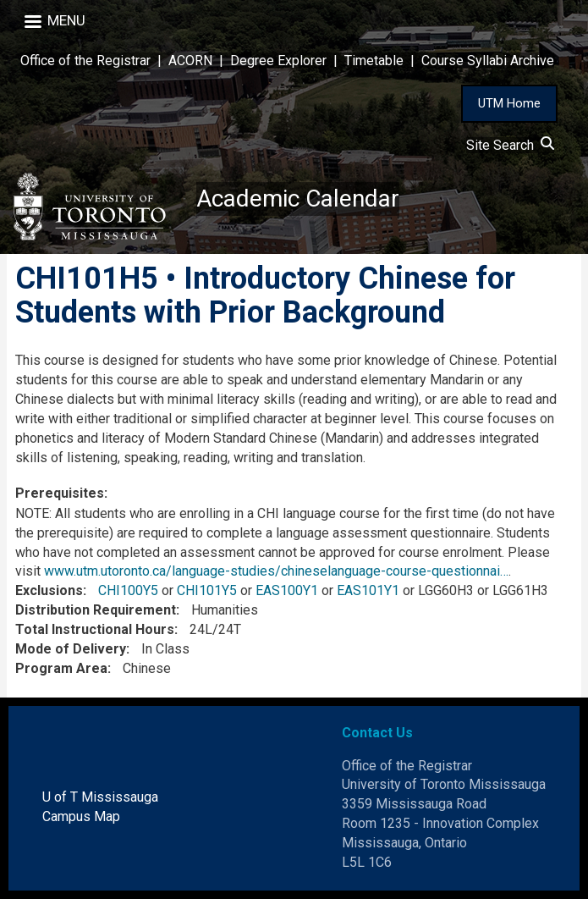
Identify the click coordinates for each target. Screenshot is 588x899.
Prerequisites (60, 493)
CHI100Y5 (128, 590)
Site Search (510, 145)
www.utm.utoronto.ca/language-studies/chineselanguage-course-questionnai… (276, 571)
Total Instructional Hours (95, 629)
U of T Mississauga (100, 797)
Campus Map (81, 816)
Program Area (61, 668)
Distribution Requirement (96, 610)
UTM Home (509, 103)
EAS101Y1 (368, 590)
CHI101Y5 (207, 590)
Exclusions (49, 590)
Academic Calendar (298, 199)
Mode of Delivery (71, 649)
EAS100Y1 (287, 590)
